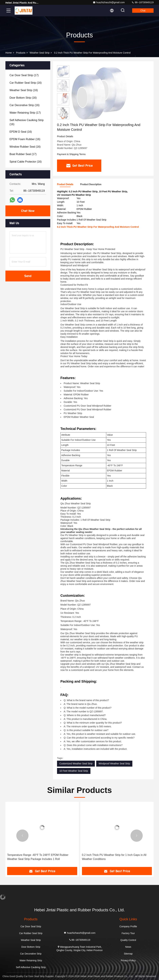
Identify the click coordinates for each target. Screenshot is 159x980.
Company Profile (128, 926)
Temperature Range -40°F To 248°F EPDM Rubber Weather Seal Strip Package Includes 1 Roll (38, 857)
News (128, 947)
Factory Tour (128, 933)
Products (21, 53)
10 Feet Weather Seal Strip (74, 771)
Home (9, 53)
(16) (26, 83)
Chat (143, 11)
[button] (63, 118)
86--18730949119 (143, 2)
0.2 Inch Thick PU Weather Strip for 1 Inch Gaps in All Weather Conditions (114, 857)
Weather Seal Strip (40, 53)
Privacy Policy (128, 960)
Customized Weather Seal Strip (76, 764)
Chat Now (28, 211)
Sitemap (128, 954)
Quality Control (128, 940)
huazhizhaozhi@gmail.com (109, 2)
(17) (24, 75)
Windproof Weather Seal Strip (114, 764)
